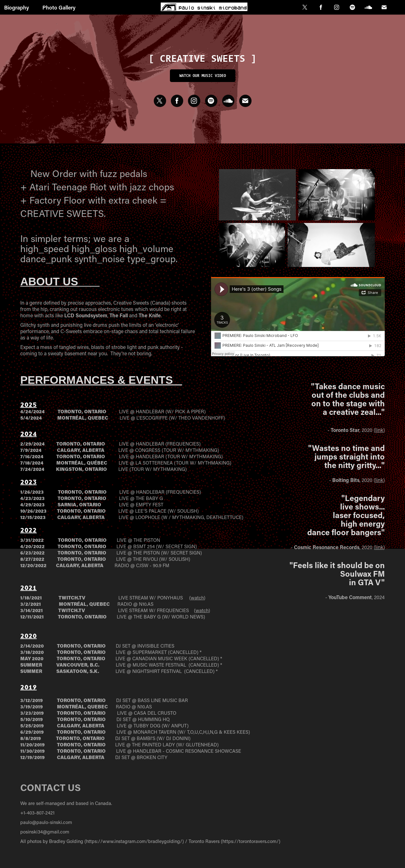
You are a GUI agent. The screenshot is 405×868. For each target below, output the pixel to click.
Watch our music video (203, 76)
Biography (17, 7)
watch (197, 598)
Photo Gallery (59, 7)
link (379, 430)
